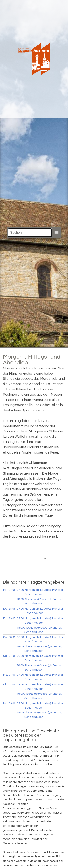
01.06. (12, 675)
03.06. (12, 703)
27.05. (12, 590)
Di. (5, 684)
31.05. (12, 656)
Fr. (5, 618)
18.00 (20, 599)
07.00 (20, 590)
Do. (5, 609)
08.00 (20, 637)
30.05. (12, 637)
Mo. (6, 675)
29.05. (12, 618)
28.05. (12, 609)
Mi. (5, 590)
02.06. (12, 684)
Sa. (5, 637)
